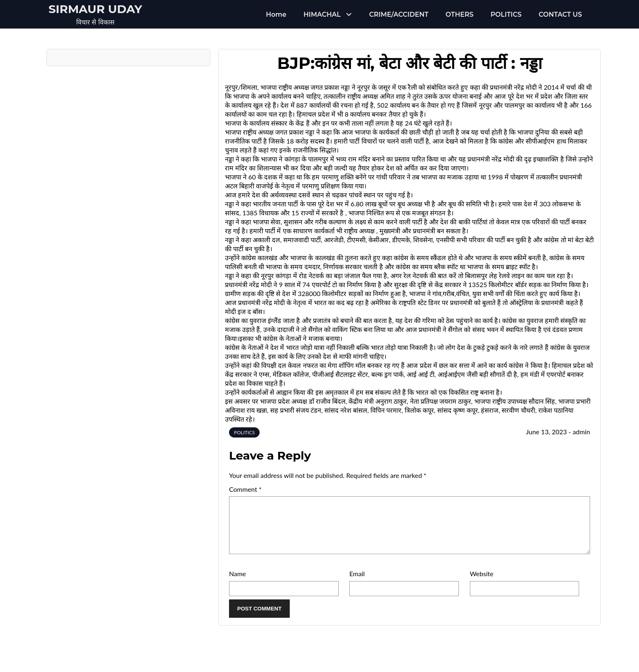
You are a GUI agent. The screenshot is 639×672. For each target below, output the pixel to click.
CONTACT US (560, 14)
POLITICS (506, 14)
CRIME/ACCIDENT (399, 14)
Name (238, 583)
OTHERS (459, 14)
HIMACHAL (322, 14)
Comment (245, 489)
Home (276, 14)
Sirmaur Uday (95, 9)
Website (482, 583)
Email (357, 583)
